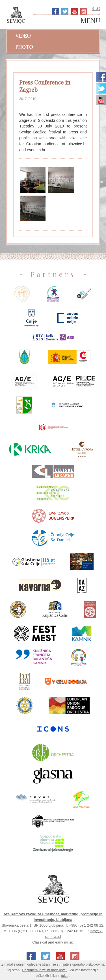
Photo (24, 47)
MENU (90, 21)
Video (23, 36)
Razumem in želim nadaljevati (45, 970)
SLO (96, 8)
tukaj (65, 976)
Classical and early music (53, 942)
